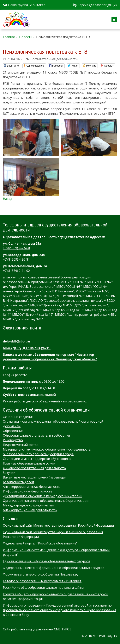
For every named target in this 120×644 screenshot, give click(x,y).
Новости (26, 37)
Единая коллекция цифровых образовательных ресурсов (47, 561)
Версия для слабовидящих (95, 5)
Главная (9, 37)
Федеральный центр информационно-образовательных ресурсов (54, 568)
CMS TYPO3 (63, 629)
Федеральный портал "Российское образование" (40, 543)
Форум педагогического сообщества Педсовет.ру (41, 574)
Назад (8, 199)
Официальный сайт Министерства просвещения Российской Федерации (58, 525)
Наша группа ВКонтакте (24, 5)
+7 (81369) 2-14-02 (16, 271)
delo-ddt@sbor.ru (16, 341)
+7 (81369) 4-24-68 (16, 248)
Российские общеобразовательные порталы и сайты (43, 588)
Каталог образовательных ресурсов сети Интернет (42, 581)
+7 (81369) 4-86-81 (16, 259)
